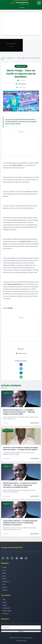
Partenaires (5, 614)
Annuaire (5, 587)
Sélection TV (6, 582)
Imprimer (21, 349)
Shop (4, 584)
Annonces (5, 590)
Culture (4, 573)
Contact (4, 602)
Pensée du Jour (11, 58)
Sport (4, 570)
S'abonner (21, 631)
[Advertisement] (21, 24)
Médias (4, 579)
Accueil (3, 58)
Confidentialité (6, 608)
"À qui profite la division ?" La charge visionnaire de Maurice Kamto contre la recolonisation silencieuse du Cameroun (20, 523)
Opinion (4, 576)
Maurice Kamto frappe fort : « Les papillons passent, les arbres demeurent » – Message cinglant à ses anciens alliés (19, 412)
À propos (5, 605)
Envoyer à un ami (21, 353)
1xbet (4, 600)
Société (4, 567)
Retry (11, 47)
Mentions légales (7, 611)
